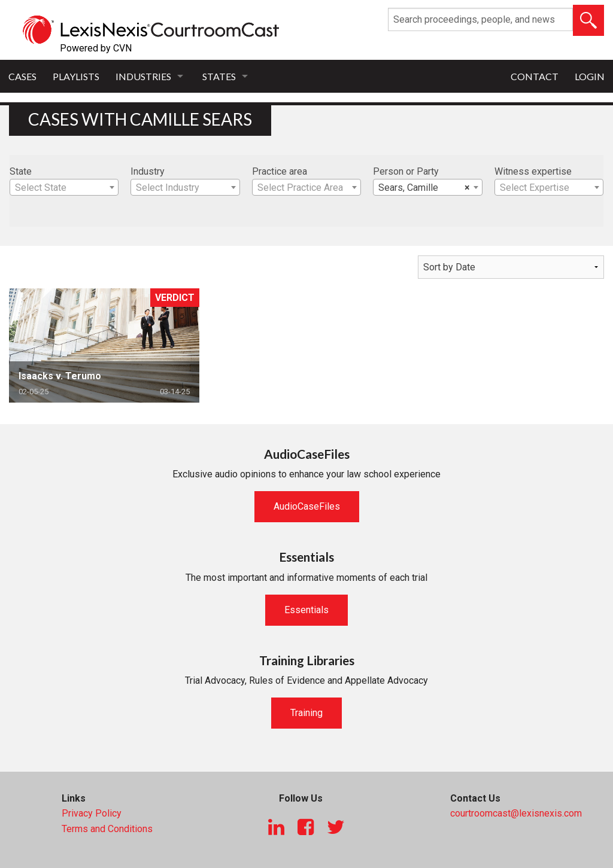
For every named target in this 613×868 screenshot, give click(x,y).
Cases (22, 76)
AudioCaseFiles (307, 506)
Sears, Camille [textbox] (424, 188)
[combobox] (64, 187)
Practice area (280, 171)
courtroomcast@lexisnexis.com (516, 813)
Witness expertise (533, 171)
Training (306, 713)
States (219, 76)
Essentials (306, 610)
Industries (143, 76)
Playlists (76, 76)
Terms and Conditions (107, 829)
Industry (148, 171)
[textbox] (64, 188)
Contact (535, 76)
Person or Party (406, 171)
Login (590, 76)
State (21, 171)
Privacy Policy (92, 813)
